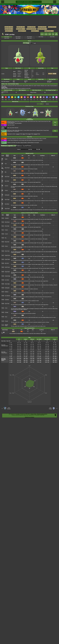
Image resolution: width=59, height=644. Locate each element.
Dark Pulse (7, 304)
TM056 (3, 276)
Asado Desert (17, 121)
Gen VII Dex (29, 37)
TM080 (3, 296)
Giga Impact (7, 272)
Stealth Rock (7, 255)
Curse (6, 308)
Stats (53, 34)
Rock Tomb (7, 251)
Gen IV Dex (7, 38)
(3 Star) (19, 134)
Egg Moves (56, 34)
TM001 (3, 218)
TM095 (3, 317)
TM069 (3, 288)
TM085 (3, 300)
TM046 (3, 263)
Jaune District (27, 130)
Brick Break (7, 222)
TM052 (3, 267)
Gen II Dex (30, 38)
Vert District (17, 131)
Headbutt (7, 218)
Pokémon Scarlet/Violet (24, 146)
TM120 (3, 325)
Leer (6, 164)
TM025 (3, 234)
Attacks (50, 34)
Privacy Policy (34, 414)
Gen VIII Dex (18, 37)
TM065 (3, 284)
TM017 (3, 230)
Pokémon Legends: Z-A (8, 146)
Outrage (7, 312)
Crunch (6, 190)
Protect (6, 230)
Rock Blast (7, 204)
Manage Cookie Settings (42, 414)
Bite (6, 172)
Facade (6, 321)
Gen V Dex (52, 37)
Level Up (30, 149)
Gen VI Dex (41, 37)
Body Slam (7, 242)
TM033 (3, 242)
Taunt (6, 317)
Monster (47, 104)
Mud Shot (7, 263)
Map (55, 122)
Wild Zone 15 (10, 130)
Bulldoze (7, 292)
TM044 (3, 259)
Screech (6, 186)
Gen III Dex (18, 38)
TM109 (3, 321)
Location (46, 34)
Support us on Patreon (29, 417)
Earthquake (7, 195)
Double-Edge (8, 276)
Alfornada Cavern (11, 121)
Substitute (7, 300)
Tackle (6, 159)
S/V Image (33, 43)
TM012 (3, 226)
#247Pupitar (50, 408)
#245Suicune (9, 408)
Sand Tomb (7, 177)
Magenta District (40, 130)
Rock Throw (7, 168)
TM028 (3, 238)
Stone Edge (7, 200)
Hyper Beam (7, 209)
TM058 (3, 280)
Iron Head (7, 280)
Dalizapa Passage (24, 121)
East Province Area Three (33, 121)
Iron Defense (8, 296)
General (42, 34)
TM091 (3, 308)
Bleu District (15, 130)
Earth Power (7, 267)
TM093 (3, 312)
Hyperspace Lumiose (11, 134)
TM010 (3, 222)
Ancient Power (6, 325)
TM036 (3, 251)
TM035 (3, 246)
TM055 (3, 272)
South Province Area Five (43, 121)
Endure (6, 246)
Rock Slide (7, 181)
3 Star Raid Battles (18, 123)
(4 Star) (31, 134)
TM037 (3, 255)
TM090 (3, 304)
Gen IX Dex (7, 37)
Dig (6, 238)
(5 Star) (37, 134)
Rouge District (46, 130)
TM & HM (38, 149)
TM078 (3, 292)
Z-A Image (26, 43)
